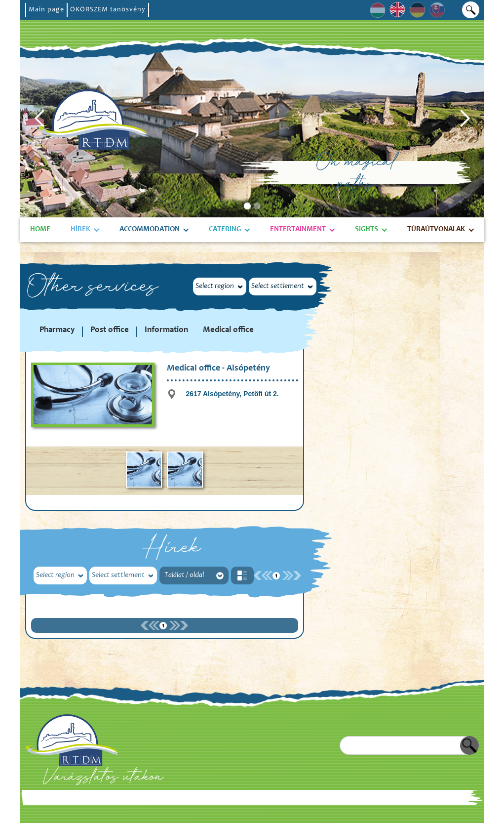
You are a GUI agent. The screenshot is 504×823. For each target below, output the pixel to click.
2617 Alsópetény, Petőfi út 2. (232, 394)
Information (166, 330)
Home (40, 229)
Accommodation (150, 229)
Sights (367, 229)
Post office (110, 330)
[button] (40, 119)
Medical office (228, 330)
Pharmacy (57, 330)
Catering (225, 229)
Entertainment (298, 229)
